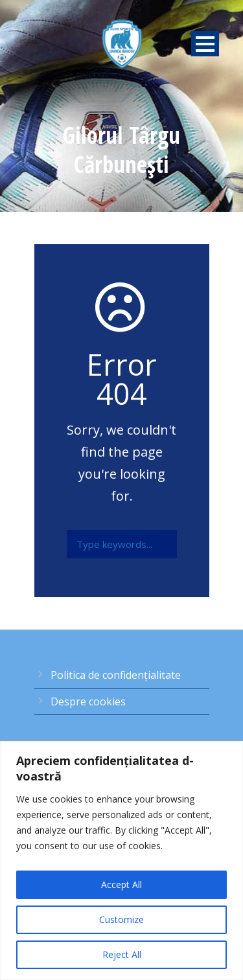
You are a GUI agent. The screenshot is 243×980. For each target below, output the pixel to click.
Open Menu (205, 44)
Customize (121, 919)
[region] (121, 860)
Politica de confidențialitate (116, 675)
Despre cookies (88, 701)
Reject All (122, 954)
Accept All (121, 884)
